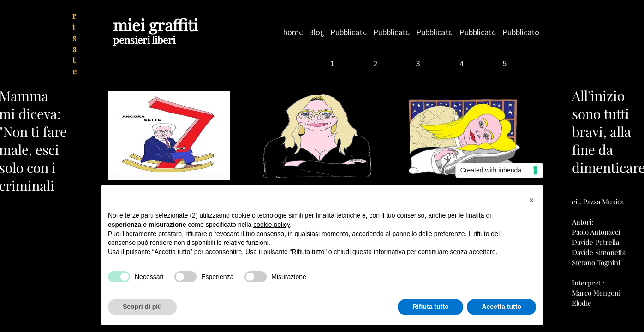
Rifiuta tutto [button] (431, 307)
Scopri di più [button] (142, 307)
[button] (531, 200)
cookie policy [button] (271, 225)
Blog (317, 32)
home (293, 32)
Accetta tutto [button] (501, 307)
